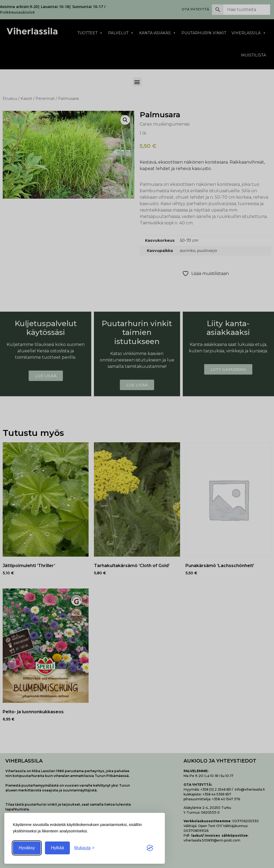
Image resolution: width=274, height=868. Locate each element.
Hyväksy (27, 848)
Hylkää (57, 848)
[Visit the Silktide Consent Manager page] (150, 848)
